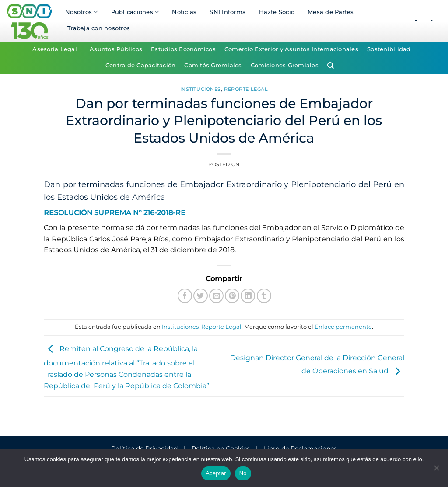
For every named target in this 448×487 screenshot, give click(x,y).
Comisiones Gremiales (285, 65)
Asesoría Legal (55, 49)
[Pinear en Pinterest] (232, 296)
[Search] (331, 66)
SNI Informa (228, 12)
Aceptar (216, 473)
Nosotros (82, 12)
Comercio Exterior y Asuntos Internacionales (291, 49)
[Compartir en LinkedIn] (248, 296)
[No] (436, 470)
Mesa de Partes (331, 12)
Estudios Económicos (183, 49)
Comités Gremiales (213, 65)
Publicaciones (135, 12)
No (243, 473)
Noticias (184, 12)
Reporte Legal (246, 89)
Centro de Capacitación (141, 65)
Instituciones (201, 89)
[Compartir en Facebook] (185, 296)
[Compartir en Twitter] (201, 296)
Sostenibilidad (389, 49)
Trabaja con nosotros (99, 28)
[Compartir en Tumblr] (264, 296)
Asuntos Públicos (116, 49)
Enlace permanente (343, 327)
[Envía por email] (216, 296)
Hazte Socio (277, 12)
